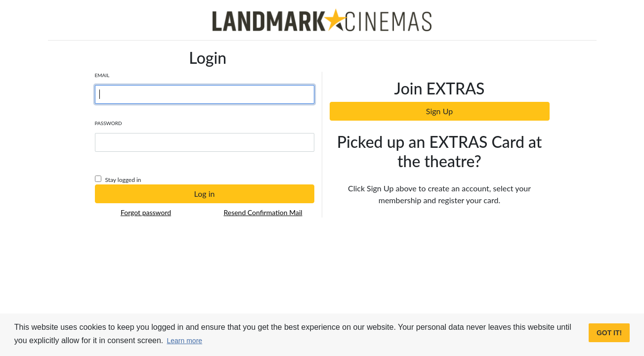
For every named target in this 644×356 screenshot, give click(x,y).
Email (102, 75)
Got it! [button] (609, 333)
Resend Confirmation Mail (263, 212)
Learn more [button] (185, 341)
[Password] (205, 142)
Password (108, 123)
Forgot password (146, 212)
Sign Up (439, 111)
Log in (205, 194)
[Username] (205, 94)
